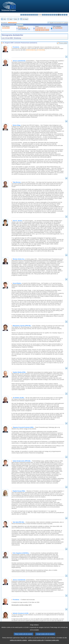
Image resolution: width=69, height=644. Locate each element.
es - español (23, 15)
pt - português (57, 15)
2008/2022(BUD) (12, 23)
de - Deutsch (29, 15)
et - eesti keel (31, 15)
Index (4, 19)
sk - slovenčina (61, 15)
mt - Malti (51, 15)
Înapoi (11, 19)
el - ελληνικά (33, 15)
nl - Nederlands (53, 15)
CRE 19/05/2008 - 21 (24, 29)
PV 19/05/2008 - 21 (23, 28)
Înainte (16, 19)
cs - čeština (25, 15)
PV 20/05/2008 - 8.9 (40, 28)
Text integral (25, 19)
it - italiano (43, 15)
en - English (35, 15)
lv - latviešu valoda (45, 15)
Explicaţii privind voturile (42, 29)
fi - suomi (65, 15)
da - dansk (27, 15)
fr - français (37, 15)
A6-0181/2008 (6, 28)
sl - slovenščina (63, 15)
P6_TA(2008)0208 (57, 28)
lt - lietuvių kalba (47, 15)
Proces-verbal (63, 43)
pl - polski (55, 15)
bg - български (21, 15)
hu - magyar (49, 15)
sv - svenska (67, 15)
